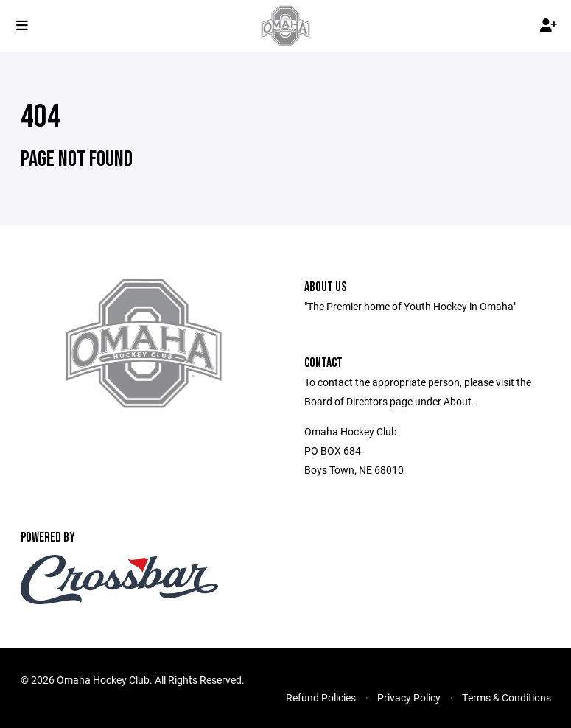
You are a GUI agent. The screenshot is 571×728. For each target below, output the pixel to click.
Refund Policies (321, 697)
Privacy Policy (409, 697)
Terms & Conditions (507, 697)
